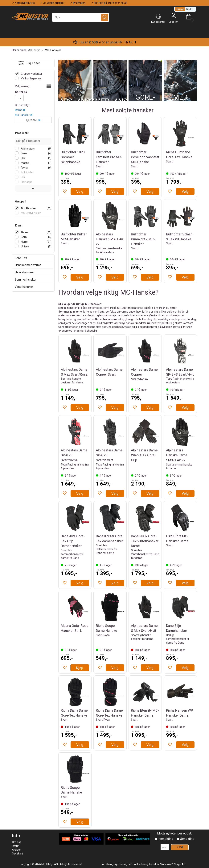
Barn (24, 237)
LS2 (23, 158)
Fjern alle (31, 120)
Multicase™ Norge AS (173, 864)
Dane (24, 153)
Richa (24, 168)
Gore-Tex (21, 258)
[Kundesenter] (158, 17)
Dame (19, 110)
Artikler (16, 850)
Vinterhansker (24, 287)
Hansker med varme (28, 265)
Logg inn (173, 17)
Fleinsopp (26, 182)
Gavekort (17, 854)
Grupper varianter (31, 74)
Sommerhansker (26, 280)
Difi (23, 177)
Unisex (25, 246)
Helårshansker (24, 272)
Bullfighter (27, 172)
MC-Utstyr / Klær (31, 213)
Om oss (17, 842)
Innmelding (165, 839)
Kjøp (80, 668)
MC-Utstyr (34, 50)
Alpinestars (28, 149)
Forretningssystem (112, 864)
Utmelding (187, 839)
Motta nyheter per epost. (174, 833)
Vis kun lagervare (31, 78)
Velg (80, 192)
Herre (24, 242)
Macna (25, 163)
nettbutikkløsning (138, 864)
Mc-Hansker (22, 115)
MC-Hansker (53, 50)
